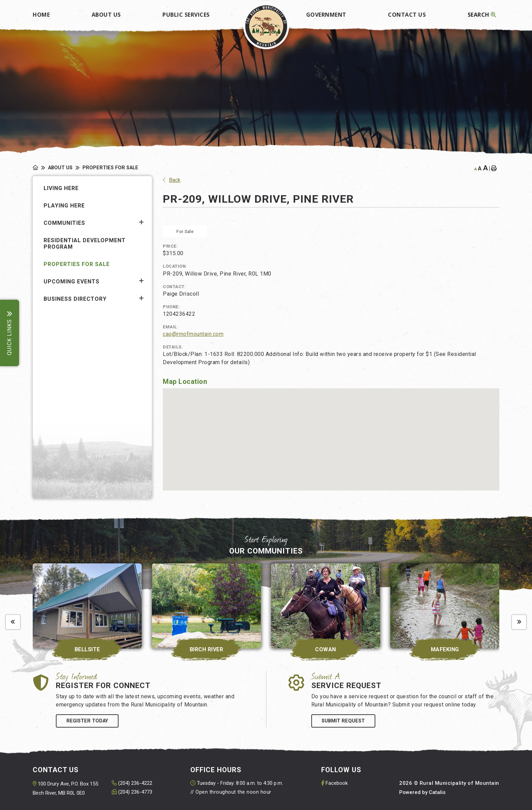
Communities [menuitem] (64, 223)
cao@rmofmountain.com (193, 334)
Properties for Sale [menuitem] (77, 264)
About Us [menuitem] (106, 15)
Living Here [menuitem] (61, 188)
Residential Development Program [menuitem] (85, 244)
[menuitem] (41, 12)
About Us (60, 168)
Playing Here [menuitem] (64, 206)
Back (172, 180)
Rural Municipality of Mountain (266, 26)
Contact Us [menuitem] (407, 15)
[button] (141, 222)
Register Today (87, 721)
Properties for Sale (110, 168)
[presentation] (13, 622)
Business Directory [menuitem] (75, 299)
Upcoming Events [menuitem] (72, 282)
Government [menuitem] (326, 15)
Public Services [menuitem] (186, 15)
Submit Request (343, 721)
